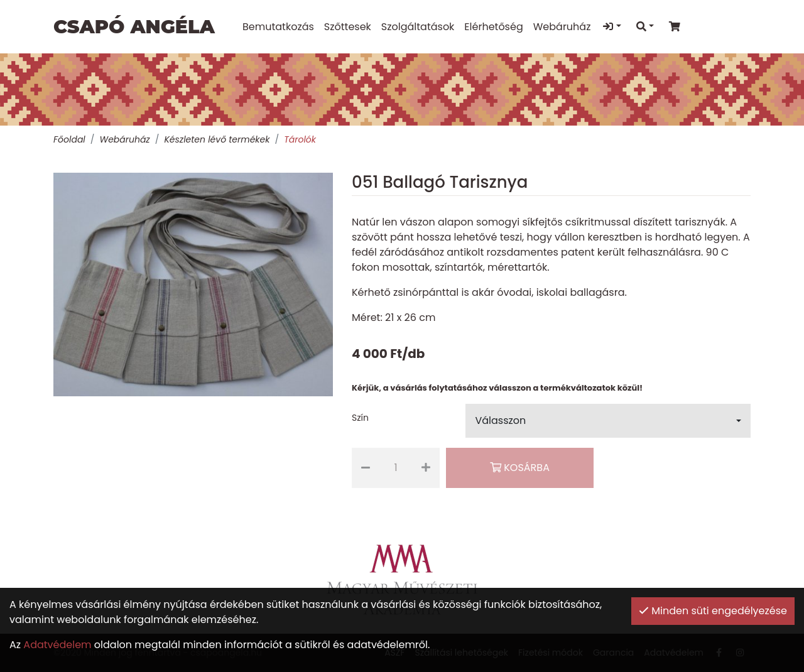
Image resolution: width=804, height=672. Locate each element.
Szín (360, 418)
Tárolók (300, 139)
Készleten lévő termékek (217, 139)
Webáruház (124, 139)
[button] (608, 421)
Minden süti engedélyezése (713, 611)
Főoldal (69, 139)
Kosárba (520, 468)
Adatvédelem (57, 645)
